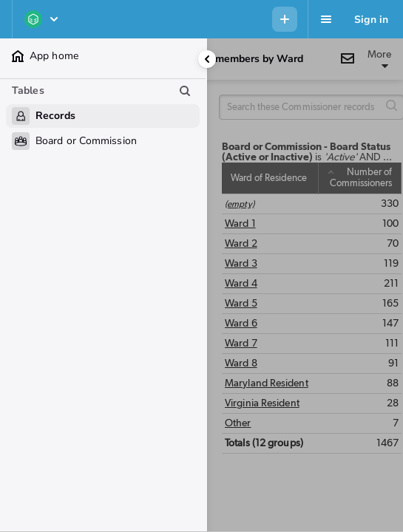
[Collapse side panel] (207, 59)
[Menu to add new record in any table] (285, 19)
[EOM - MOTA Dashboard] (42, 19)
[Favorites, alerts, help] (326, 19)
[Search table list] (185, 91)
